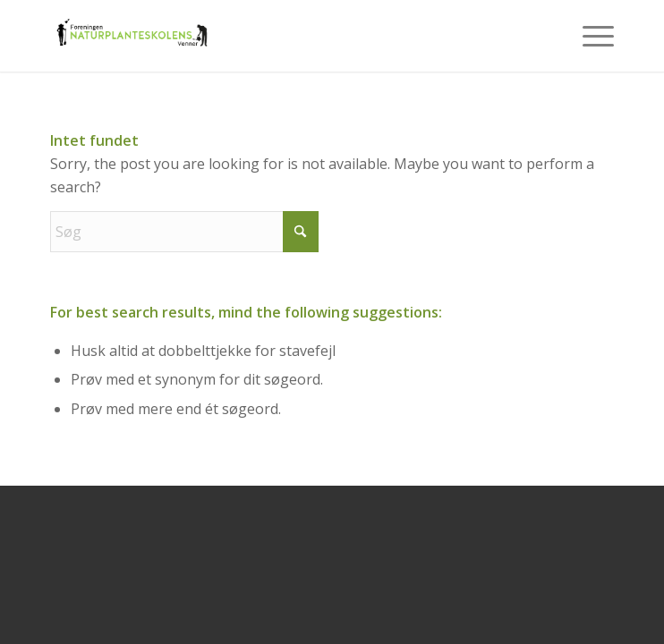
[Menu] (589, 36)
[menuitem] (589, 36)
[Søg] (184, 232)
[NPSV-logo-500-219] (276, 36)
